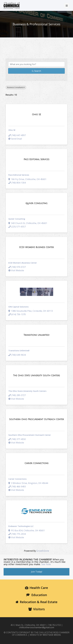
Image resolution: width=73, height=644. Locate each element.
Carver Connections (17, 479)
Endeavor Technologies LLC (21, 526)
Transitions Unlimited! (19, 351)
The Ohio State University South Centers (27, 391)
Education (36, 595)
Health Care (36, 588)
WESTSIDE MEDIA (52, 635)
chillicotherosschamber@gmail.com (37, 627)
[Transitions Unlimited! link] (36, 335)
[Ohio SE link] (36, 115)
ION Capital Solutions (18, 307)
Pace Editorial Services (19, 175)
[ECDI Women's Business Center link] (36, 247)
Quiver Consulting (17, 219)
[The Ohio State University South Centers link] (36, 376)
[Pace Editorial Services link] (36, 159)
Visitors (37, 609)
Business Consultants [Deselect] (16, 87)
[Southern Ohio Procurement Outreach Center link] (37, 419)
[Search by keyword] (36, 64)
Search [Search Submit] (36, 71)
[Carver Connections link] (36, 463)
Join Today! (37, 572)
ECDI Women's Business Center (23, 263)
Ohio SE (12, 130)
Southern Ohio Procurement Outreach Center (30, 435)
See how (46, 564)
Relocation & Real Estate (36, 602)
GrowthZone (43, 551)
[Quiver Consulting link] (36, 203)
